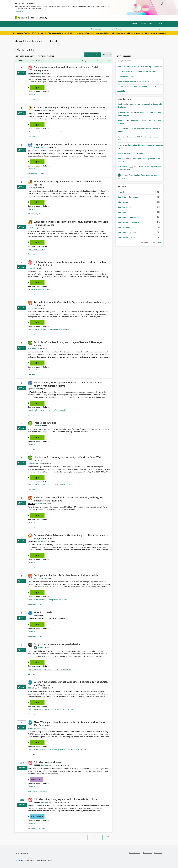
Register (135, 23)
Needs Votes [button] (36, 780)
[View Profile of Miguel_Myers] (46, 765)
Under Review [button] (37, 817)
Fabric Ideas (54, 41)
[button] (93, 55)
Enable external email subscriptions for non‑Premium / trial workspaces (66, 69)
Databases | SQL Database (77, 750)
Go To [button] (158, 23)
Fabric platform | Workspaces (59, 330)
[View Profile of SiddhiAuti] (37, 426)
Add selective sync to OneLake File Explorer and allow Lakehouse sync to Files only (71, 304)
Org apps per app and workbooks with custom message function (69, 144)
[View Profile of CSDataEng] (32, 688)
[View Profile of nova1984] (121, 129)
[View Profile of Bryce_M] (121, 145)
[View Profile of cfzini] (120, 159)
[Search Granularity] (99, 29)
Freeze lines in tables (45, 423)
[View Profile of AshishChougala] (41, 541)
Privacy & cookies (135, 853)
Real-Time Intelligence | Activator (40, 289)
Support (110, 18)
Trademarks (158, 853)
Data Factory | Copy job (63, 669)
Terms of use (147, 853)
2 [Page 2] (90, 837)
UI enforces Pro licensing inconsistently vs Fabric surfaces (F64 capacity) (67, 459)
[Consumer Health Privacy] (44, 861)
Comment (32, 100)
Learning (100, 18)
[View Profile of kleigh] (120, 104)
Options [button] (106, 55)
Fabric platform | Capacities (57, 410)
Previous (145, 242)
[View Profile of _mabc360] (32, 268)
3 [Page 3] (95, 837)
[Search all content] (136, 29)
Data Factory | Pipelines (37, 249)
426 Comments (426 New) (38, 791)
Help (151, 23)
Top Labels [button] (122, 186)
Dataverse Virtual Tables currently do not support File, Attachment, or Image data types (72, 537)
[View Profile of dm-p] (124, 175)
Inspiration (62, 18)
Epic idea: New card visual (48, 762)
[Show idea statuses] (103, 61)
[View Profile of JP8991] (30, 308)
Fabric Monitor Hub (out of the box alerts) (134, 81)
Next (160, 242)
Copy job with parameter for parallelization (57, 644)
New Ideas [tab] (40, 61)
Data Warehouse (124, 227)
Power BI (32, 95)
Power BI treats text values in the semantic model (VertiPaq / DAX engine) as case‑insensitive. (69, 499)
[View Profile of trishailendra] (32, 228)
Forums (52, 18)
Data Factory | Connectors (38, 132)
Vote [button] (22, 73)
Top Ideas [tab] (30, 61)
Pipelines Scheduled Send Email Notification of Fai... (138, 86)
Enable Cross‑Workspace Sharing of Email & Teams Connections (68, 107)
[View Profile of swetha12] (39, 73)
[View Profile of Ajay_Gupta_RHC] (34, 348)
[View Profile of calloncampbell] (39, 578)
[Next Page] (111, 835)
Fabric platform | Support (56, 485)
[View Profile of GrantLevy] (32, 188)
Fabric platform (68, 709)
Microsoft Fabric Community (30, 41)
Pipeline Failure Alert (126, 76)
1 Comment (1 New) (35, 214)
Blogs (92, 18)
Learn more (19, 11)
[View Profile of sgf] (35, 615)
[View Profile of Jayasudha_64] (33, 389)
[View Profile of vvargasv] (44, 110)
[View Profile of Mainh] (120, 137)
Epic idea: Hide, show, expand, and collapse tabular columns (66, 799)
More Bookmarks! (43, 612)
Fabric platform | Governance (59, 132)
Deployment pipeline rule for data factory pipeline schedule (66, 575)
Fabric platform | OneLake (38, 330)
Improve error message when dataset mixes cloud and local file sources (68, 183)
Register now (161, 33)
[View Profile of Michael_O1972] (39, 147)
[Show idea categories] (88, 61)
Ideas (71, 18)
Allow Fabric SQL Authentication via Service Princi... (137, 72)
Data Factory (48, 669)
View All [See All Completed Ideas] (121, 91)
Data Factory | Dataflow (52, 709)
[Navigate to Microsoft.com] (21, 18)
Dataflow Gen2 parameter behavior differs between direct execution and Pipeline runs (71, 683)
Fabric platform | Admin (37, 370)
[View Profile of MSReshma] (39, 503)
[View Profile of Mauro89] (41, 647)
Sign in (143, 23)
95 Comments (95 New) (37, 828)
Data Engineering (35, 669)
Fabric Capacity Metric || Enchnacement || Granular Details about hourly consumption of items (68, 384)
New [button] (37, 88)
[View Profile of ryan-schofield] (33, 463)
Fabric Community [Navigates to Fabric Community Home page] (38, 18)
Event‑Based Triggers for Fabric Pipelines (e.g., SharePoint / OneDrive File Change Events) (71, 223)
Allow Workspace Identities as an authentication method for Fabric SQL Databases (70, 724)
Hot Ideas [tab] (21, 61)
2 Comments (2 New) (36, 174)
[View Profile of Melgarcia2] (122, 153)
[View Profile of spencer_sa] (32, 728)
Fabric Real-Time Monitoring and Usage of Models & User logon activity (68, 344)
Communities (82, 18)
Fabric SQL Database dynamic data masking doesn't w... (139, 67)
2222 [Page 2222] (107, 837)
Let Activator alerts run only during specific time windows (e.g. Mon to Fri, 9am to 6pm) (72, 263)
